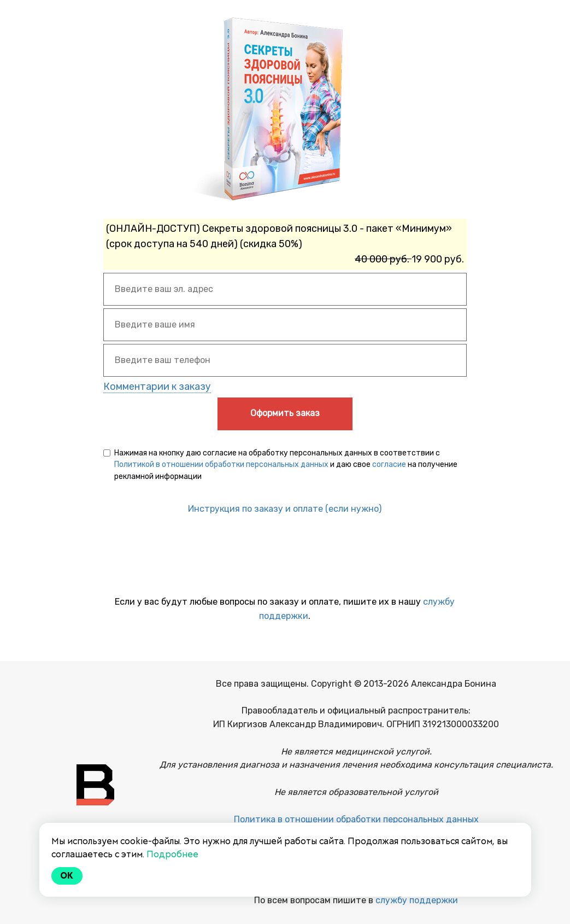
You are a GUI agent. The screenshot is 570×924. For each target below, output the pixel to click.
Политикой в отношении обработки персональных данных (221, 464)
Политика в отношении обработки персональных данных (356, 819)
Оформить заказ (285, 413)
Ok (67, 876)
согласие (389, 464)
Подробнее (172, 854)
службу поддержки (417, 900)
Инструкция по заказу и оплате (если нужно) (285, 509)
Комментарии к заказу (157, 387)
